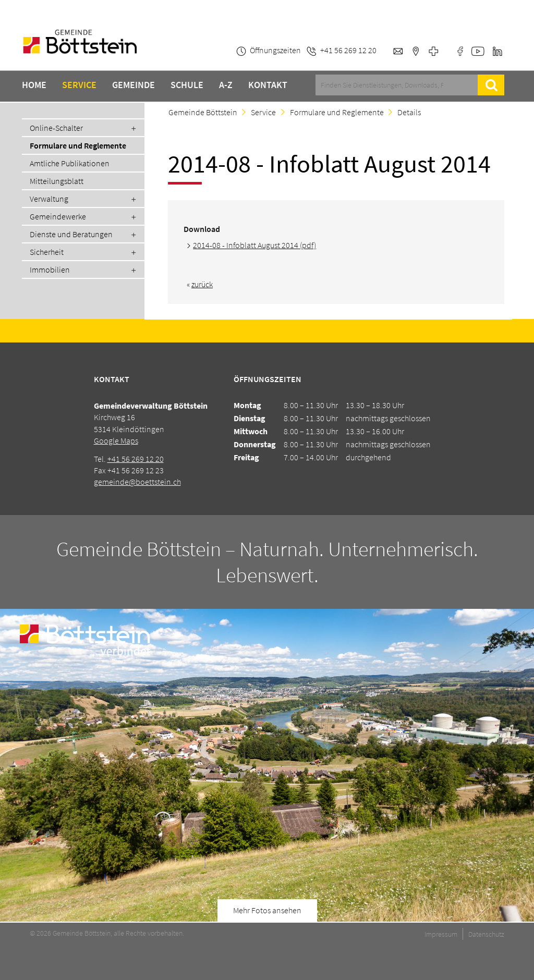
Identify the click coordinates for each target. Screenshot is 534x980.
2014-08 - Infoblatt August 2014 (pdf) (254, 245)
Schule (187, 85)
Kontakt (268, 85)
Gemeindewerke (58, 216)
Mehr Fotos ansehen (267, 910)
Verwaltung (49, 199)
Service (79, 85)
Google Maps (116, 440)
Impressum (441, 934)
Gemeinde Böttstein (203, 112)
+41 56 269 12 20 (136, 459)
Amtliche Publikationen (70, 163)
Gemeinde (133, 85)
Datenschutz (486, 934)
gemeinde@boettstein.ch (137, 482)
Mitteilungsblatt (57, 181)
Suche (491, 85)
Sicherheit (47, 252)
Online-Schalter (56, 128)
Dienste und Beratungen (71, 234)
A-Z (226, 85)
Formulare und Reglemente (78, 145)
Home (34, 85)
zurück (202, 284)
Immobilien (50, 269)
